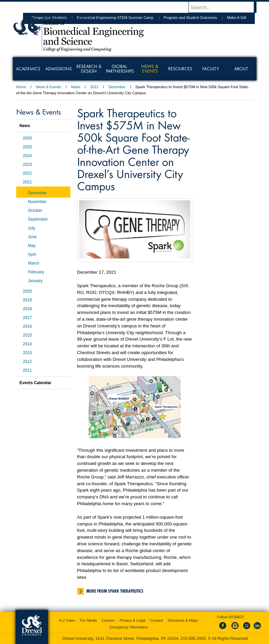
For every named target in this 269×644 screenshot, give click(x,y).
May (32, 246)
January (35, 281)
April (32, 254)
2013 (28, 353)
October (35, 210)
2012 (28, 362)
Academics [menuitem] (28, 69)
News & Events (49, 87)
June (32, 237)
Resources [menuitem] (180, 69)
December (117, 87)
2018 (28, 309)
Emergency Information (129, 627)
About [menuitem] (241, 69)
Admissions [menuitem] (59, 69)
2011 (28, 370)
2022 (28, 173)
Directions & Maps (183, 620)
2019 (28, 300)
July (32, 228)
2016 (28, 326)
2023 (28, 165)
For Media (89, 620)
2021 (94, 87)
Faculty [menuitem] (211, 69)
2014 (28, 344)
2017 (28, 318)
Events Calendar (36, 383)
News (76, 87)
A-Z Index (67, 620)
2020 (28, 291)
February (36, 272)
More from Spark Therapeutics (115, 591)
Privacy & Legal (132, 620)
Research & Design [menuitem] (89, 69)
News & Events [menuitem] (150, 69)
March (34, 263)
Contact (157, 620)
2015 (28, 335)
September (38, 219)
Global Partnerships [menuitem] (120, 69)
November (37, 202)
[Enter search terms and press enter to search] (226, 7)
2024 (28, 156)
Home (21, 87)
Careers (108, 620)
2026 (28, 138)
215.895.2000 (193, 639)
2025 (28, 147)
